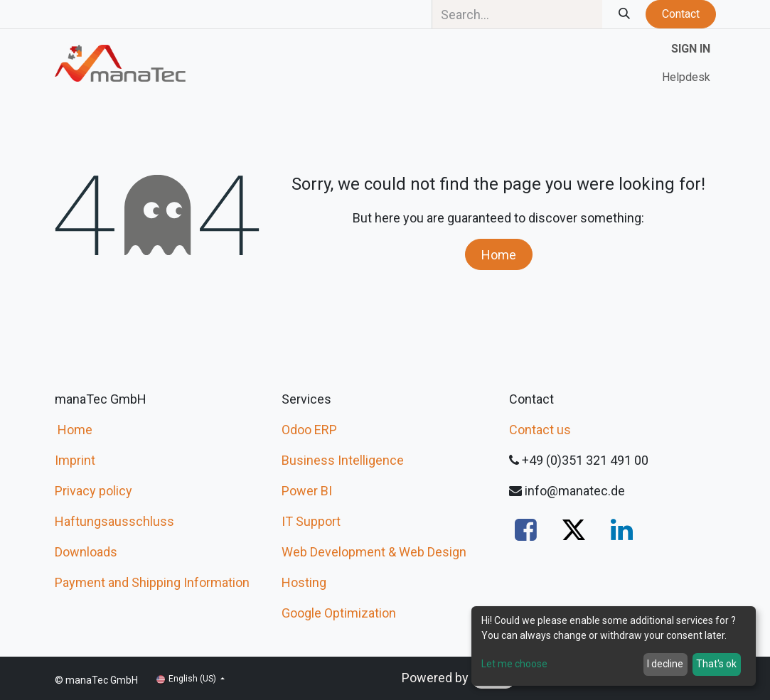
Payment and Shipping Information (152, 582)
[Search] (624, 14)
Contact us (540, 430)
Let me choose (514, 664)
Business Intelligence (343, 460)
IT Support (311, 521)
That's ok (716, 664)
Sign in (691, 49)
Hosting (304, 582)
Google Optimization (339, 613)
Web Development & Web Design (374, 552)
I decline (665, 664)
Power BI (307, 491)
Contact (681, 14)
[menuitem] (686, 77)
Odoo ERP (309, 430)
